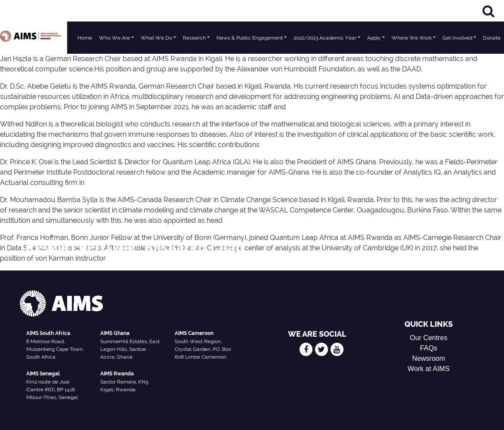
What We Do (156, 38)
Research (194, 38)
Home (85, 38)
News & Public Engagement (250, 38)
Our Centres (428, 338)
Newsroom (429, 358)
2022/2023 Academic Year (325, 38)
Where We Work (412, 38)
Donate (492, 38)
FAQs (429, 348)
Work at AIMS (429, 369)
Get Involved (457, 38)
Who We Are (114, 38)
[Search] (489, 11)
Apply (374, 38)
